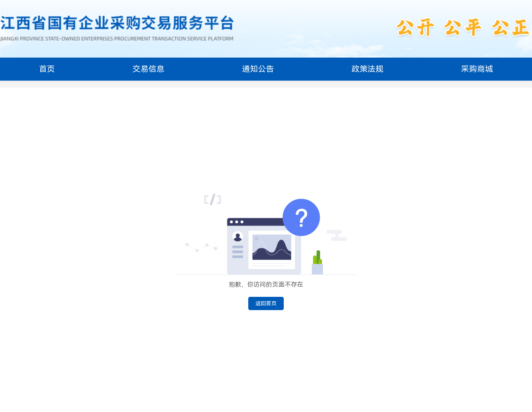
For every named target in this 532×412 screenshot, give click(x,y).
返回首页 (266, 303)
